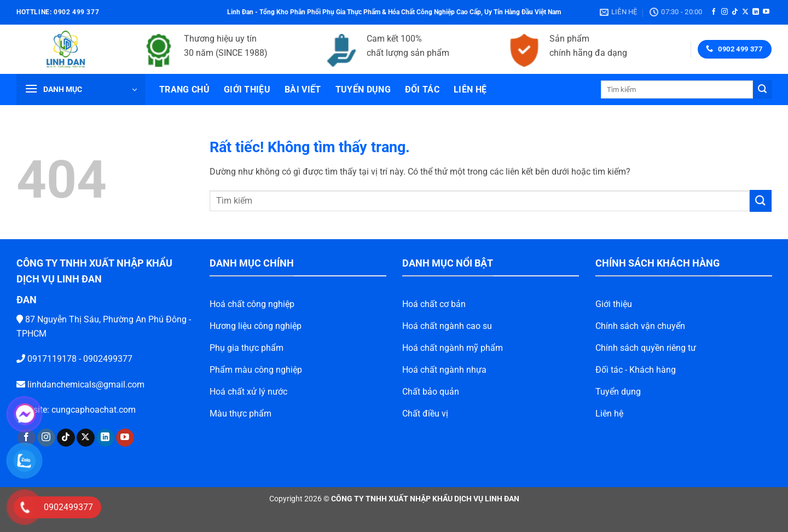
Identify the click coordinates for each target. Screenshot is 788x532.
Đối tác (422, 89)
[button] (81, 89)
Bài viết (303, 89)
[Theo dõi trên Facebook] (714, 12)
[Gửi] (762, 90)
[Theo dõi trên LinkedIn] (756, 12)
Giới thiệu (247, 89)
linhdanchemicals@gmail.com (69, 384)
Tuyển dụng (363, 89)
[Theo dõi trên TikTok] (735, 12)
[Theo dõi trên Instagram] (725, 12)
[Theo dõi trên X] (745, 12)
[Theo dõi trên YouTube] (766, 12)
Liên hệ (470, 89)
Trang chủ (184, 89)
